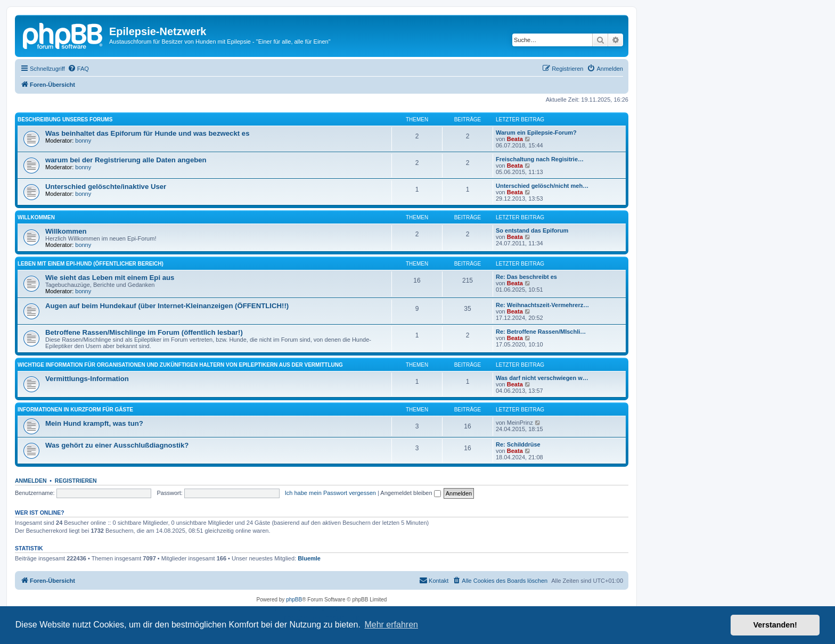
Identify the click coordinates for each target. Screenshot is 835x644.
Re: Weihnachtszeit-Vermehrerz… (542, 305)
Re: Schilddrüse (518, 444)
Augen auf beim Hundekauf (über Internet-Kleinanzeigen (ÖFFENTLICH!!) (167, 306)
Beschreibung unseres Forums (65, 119)
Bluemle (309, 558)
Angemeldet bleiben (410, 493)
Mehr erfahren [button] (391, 625)
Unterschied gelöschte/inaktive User (106, 187)
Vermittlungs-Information (87, 379)
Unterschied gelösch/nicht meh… (542, 186)
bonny (83, 141)
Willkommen (36, 217)
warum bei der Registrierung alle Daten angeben (126, 160)
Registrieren (76, 481)
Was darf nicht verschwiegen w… (542, 378)
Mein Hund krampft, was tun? (94, 423)
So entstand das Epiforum (532, 230)
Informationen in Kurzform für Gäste (75, 410)
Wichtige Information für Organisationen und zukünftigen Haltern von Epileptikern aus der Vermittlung (180, 365)
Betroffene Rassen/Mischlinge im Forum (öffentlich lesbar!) (144, 332)
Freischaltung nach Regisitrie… (540, 159)
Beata (515, 139)
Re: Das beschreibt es (526, 277)
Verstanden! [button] (775, 625)
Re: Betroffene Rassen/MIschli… (541, 332)
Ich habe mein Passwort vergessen (330, 493)
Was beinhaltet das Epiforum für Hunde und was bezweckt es (147, 133)
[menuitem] (78, 69)
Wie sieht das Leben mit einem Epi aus (110, 278)
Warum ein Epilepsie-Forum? (536, 133)
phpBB (294, 600)
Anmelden (31, 481)
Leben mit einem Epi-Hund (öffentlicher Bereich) (91, 264)
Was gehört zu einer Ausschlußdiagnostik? (117, 445)
